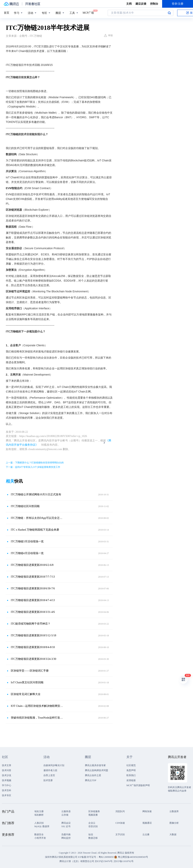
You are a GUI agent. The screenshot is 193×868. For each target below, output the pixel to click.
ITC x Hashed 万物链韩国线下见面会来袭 (35, 530)
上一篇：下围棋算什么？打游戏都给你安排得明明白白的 (35, 463)
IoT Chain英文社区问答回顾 (27, 682)
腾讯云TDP (91, 780)
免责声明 (131, 770)
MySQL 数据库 (42, 826)
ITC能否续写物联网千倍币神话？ (31, 624)
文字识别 (120, 834)
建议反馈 (141, 4)
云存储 (65, 815)
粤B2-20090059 (106, 857)
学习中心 (7, 785)
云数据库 (174, 811)
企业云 (92, 823)
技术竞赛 (48, 780)
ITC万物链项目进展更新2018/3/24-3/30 (33, 659)
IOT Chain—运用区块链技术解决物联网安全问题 (38, 706)
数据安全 (39, 834)
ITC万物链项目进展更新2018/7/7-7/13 (33, 577)
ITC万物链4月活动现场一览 (27, 553)
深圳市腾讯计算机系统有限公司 (61, 857)
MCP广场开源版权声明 (138, 785)
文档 (129, 4)
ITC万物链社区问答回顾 (25, 506)
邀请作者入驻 (50, 770)
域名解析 (39, 815)
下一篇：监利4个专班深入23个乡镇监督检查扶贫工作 (33, 467)
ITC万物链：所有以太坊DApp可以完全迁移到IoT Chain (38, 518)
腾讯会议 (66, 823)
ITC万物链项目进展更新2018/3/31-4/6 (33, 612)
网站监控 (66, 838)
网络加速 (147, 811)
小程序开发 (40, 838)
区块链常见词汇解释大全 (26, 694)
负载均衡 (66, 834)
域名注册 (39, 811)
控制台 (154, 4)
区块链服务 (94, 811)
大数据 (173, 834)
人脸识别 (39, 823)
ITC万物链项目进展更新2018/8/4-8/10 (33, 647)
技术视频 (7, 780)
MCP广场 (88, 13)
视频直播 (93, 815)
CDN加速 (120, 823)
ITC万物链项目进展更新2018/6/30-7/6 (33, 588)
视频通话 (147, 823)
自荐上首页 (49, 775)
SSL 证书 (66, 826)
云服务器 (66, 811)
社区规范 (131, 765)
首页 (7, 13)
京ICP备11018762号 (124, 861)
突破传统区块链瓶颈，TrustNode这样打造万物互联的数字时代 (38, 718)
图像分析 (174, 823)
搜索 (169, 13)
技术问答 (7, 770)
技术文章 (7, 765)
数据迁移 (93, 838)
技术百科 (7, 790)
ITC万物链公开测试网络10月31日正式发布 (36, 494)
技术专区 (7, 795)
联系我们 (131, 775)
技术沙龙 (7, 775)
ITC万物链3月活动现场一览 (27, 541)
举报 (108, 35)
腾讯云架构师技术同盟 (96, 770)
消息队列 (120, 811)
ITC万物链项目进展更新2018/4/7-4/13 (33, 600)
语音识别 (93, 826)
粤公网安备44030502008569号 (133, 857)
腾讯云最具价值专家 (95, 765)
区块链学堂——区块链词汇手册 (30, 671)
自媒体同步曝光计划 (54, 765)
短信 (91, 834)
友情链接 (131, 780)
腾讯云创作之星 (93, 775)
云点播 (146, 834)
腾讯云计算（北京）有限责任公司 (77, 861)
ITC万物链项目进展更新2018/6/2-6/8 (32, 565)
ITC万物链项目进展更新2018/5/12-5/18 (33, 635)
